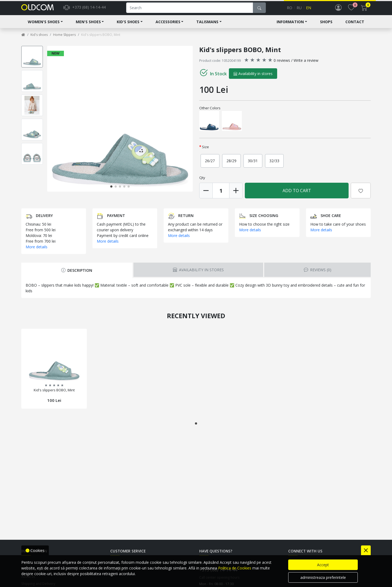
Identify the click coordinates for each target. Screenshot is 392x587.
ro (290, 10)
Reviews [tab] (318, 274)
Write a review (306, 65)
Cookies (35, 550)
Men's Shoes (88, 26)
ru (299, 10)
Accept (323, 565)
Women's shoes (44, 26)
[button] (111, 191)
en (309, 10)
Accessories (168, 26)
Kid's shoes (128, 26)
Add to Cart (297, 195)
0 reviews (282, 65)
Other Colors (210, 112)
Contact (355, 26)
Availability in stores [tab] (198, 274)
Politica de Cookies (235, 568)
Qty (202, 182)
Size (205, 151)
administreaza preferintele (323, 577)
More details (37, 251)
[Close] (366, 550)
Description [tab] (77, 275)
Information (290, 26)
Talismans (207, 26)
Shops (326, 26)
